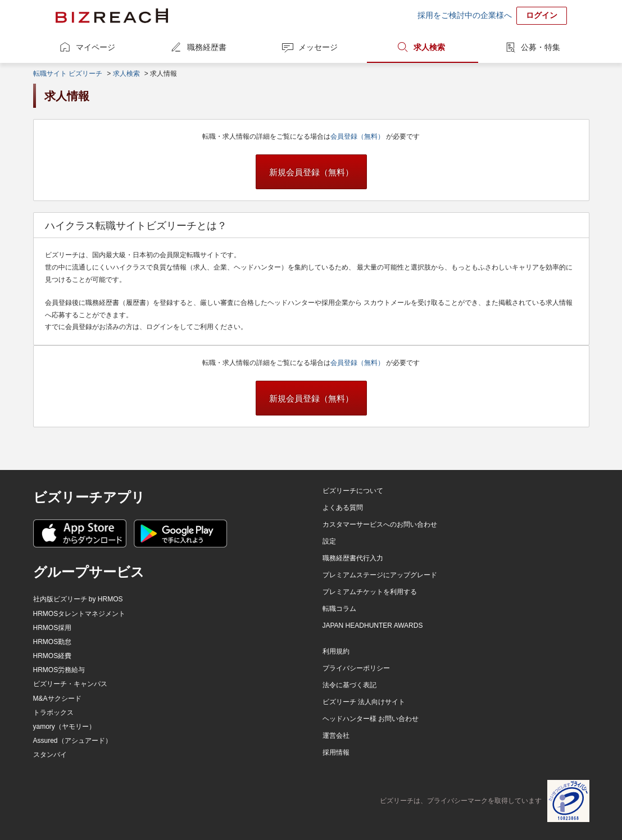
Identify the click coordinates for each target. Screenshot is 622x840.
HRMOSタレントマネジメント (80, 614)
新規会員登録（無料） (311, 172)
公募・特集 (541, 47)
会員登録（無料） (358, 136)
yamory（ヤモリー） (64, 727)
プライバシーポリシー (356, 668)
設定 (329, 541)
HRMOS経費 (53, 656)
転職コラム (339, 609)
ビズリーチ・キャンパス (70, 684)
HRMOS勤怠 (53, 642)
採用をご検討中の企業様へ (465, 15)
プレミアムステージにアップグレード (380, 575)
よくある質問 (343, 508)
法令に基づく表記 (349, 685)
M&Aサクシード (57, 699)
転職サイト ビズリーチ (68, 74)
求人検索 (429, 47)
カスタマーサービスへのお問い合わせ (380, 524)
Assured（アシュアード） (72, 741)
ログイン (542, 15)
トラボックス (53, 713)
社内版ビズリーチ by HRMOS (78, 599)
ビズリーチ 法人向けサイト (364, 702)
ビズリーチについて (353, 491)
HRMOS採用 (53, 628)
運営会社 (336, 736)
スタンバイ (50, 755)
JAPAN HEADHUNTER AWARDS (373, 626)
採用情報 (336, 752)
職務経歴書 (207, 47)
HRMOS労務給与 (59, 670)
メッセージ (318, 47)
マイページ (96, 47)
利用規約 (336, 651)
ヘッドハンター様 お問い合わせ (371, 719)
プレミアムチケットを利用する (370, 592)
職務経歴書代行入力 (353, 558)
